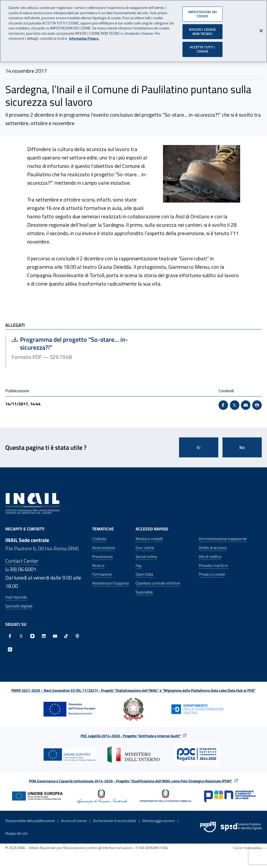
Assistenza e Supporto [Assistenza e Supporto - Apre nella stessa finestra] (111, 583)
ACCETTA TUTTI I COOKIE (202, 47)
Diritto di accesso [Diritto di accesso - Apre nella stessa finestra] (213, 548)
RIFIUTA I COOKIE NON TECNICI (202, 29)
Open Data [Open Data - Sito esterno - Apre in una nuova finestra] (144, 574)
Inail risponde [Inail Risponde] (16, 597)
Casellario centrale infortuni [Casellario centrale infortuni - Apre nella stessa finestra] (158, 583)
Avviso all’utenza (74, 821)
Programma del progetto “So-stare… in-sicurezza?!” (70, 343)
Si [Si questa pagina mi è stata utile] (199, 447)
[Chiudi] (261, 28)
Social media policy (247, 848)
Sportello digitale (19, 606)
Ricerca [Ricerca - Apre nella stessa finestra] (98, 565)
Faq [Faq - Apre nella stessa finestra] (139, 565)
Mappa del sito (16, 833)
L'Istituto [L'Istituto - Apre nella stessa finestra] (99, 539)
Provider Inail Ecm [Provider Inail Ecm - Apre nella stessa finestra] (214, 565)
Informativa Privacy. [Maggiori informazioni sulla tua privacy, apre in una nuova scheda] (84, 36)
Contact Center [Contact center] (22, 561)
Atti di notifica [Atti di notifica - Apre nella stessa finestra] (210, 557)
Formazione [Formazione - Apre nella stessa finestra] (102, 574)
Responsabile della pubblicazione (30, 821)
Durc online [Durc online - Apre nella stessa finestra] (145, 548)
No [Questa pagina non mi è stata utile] (242, 447)
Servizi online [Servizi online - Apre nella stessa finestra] (146, 557)
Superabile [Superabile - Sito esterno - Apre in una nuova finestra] (144, 592)
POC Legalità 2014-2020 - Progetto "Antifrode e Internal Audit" (131, 736)
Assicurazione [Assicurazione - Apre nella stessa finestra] (104, 548)
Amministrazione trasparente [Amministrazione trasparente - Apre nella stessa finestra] (223, 539)
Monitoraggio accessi (159, 821)
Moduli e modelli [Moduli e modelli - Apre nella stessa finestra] (149, 539)
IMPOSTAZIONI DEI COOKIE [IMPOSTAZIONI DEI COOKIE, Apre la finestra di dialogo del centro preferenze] (202, 12)
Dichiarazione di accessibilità (115, 821)
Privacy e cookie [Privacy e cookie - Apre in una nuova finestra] (212, 574)
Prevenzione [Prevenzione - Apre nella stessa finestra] (103, 557)
